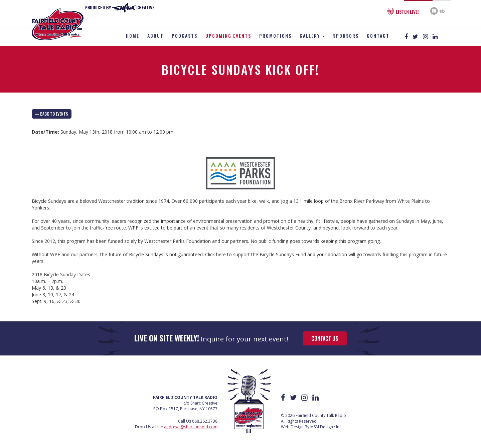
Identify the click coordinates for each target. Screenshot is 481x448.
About (155, 36)
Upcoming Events (228, 36)
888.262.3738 (205, 421)
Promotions (275, 36)
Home (133, 36)
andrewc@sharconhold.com (191, 427)
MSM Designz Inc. (326, 427)
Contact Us (325, 338)
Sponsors (346, 36)
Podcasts (185, 36)
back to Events (52, 114)
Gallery (312, 36)
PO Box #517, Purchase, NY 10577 (185, 409)
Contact (378, 36)
